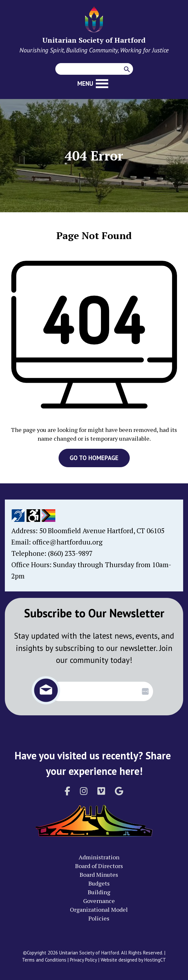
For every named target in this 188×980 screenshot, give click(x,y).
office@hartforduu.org (67, 542)
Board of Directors (99, 866)
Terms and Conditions (44, 960)
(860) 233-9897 (70, 553)
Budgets (99, 883)
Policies (99, 918)
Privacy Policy (83, 960)
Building (99, 892)
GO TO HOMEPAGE (94, 458)
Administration (99, 857)
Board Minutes (99, 875)
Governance (99, 901)
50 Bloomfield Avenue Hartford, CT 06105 (102, 531)
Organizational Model (99, 909)
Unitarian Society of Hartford (94, 40)
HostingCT (155, 960)
